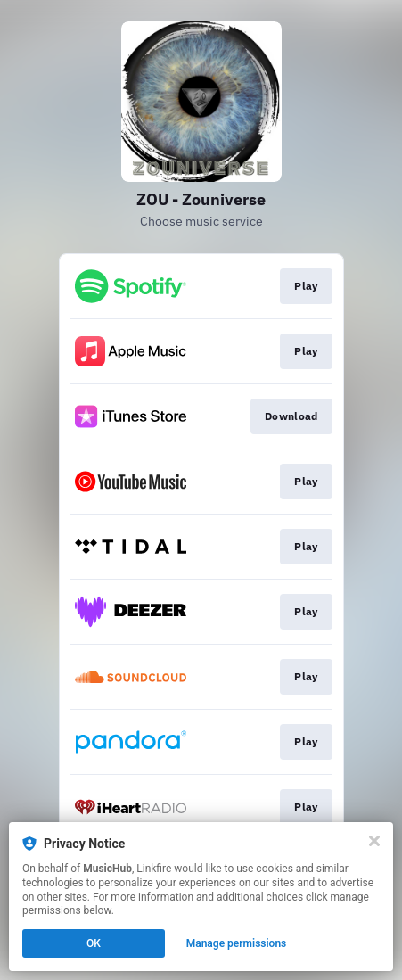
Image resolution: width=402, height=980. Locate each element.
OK (94, 943)
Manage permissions (237, 943)
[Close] (374, 841)
